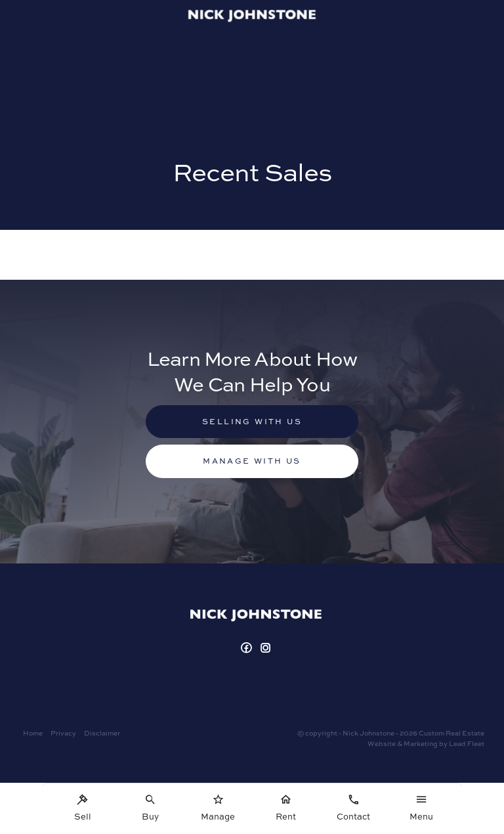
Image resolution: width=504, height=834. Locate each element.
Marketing (421, 743)
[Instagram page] (266, 648)
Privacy (63, 733)
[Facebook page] (248, 648)
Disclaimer (102, 733)
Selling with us (252, 421)
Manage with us (252, 461)
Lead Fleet (467, 743)
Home (33, 733)
